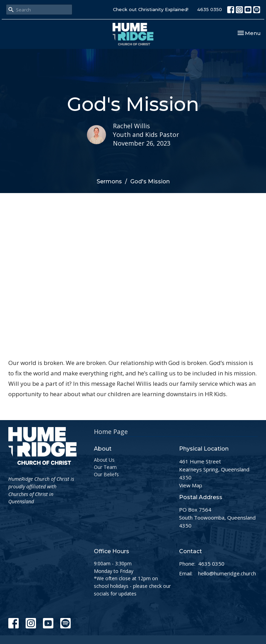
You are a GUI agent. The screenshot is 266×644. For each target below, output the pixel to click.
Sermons (109, 181)
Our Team (105, 467)
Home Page (111, 432)
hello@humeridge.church (227, 573)
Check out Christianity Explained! (151, 9)
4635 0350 (210, 9)
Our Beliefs (106, 474)
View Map (191, 485)
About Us (104, 460)
